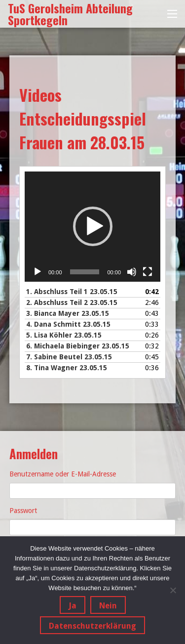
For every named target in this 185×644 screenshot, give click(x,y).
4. (68, 324)
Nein (108, 606)
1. (72, 292)
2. (72, 302)
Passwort (23, 511)
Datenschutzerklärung (92, 626)
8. (67, 368)
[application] (92, 227)
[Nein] (173, 590)
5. (64, 335)
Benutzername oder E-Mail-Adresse (63, 474)
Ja (73, 606)
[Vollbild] (148, 272)
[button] (93, 226)
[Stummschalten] (132, 272)
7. (69, 357)
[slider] (85, 272)
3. (68, 313)
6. (78, 346)
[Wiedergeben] (37, 272)
